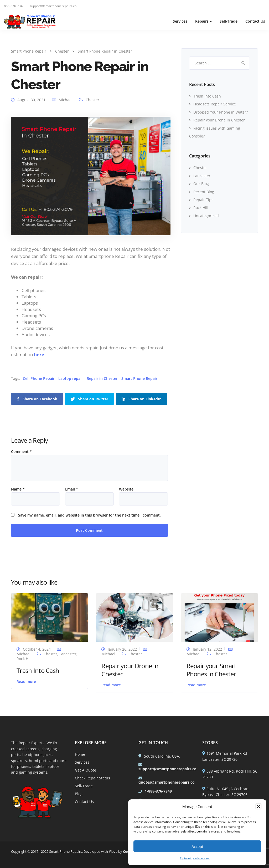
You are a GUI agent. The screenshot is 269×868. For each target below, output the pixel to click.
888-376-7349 (14, 6)
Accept (197, 846)
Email (72, 489)
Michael (66, 100)
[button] (258, 806)
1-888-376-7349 (158, 791)
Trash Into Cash (207, 96)
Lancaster (202, 176)
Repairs (202, 21)
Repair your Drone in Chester (219, 120)
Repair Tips (203, 200)
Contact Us (255, 21)
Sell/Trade (229, 21)
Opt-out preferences (195, 858)
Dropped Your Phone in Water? (221, 112)
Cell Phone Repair (39, 378)
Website (126, 489)
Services (180, 21)
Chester (92, 100)
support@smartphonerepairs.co (53, 6)
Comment (21, 452)
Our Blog (201, 184)
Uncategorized (206, 216)
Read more (26, 681)
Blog (79, 794)
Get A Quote (86, 770)
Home (80, 754)
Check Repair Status (92, 778)
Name (18, 489)
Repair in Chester (102, 378)
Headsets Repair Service (215, 104)
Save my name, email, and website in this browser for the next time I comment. (89, 515)
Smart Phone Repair (139, 378)
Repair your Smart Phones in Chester (211, 670)
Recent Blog (204, 192)
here (39, 354)
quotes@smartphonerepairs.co (167, 782)
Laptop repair (71, 378)
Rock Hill (201, 208)
